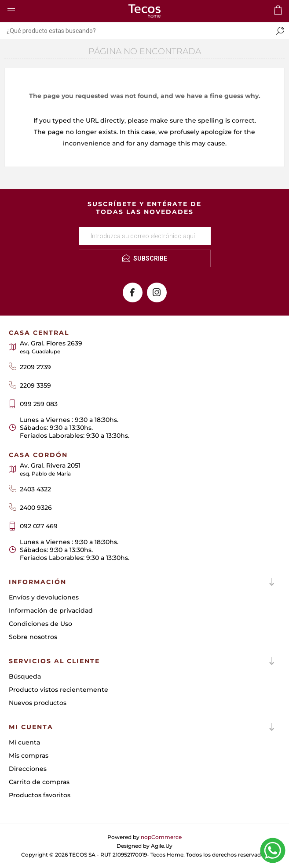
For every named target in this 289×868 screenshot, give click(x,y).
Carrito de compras (39, 782)
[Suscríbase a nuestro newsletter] (145, 236)
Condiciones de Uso (40, 624)
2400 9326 (36, 508)
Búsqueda (25, 676)
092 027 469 (39, 526)
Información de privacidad (51, 610)
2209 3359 (35, 385)
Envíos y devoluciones (44, 597)
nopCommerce (161, 837)
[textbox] (136, 31)
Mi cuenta (24, 742)
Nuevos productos (38, 703)
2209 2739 (35, 367)
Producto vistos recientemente (59, 690)
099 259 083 (39, 404)
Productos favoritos (40, 795)
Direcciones (28, 769)
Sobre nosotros (33, 637)
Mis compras (29, 755)
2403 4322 (35, 489)
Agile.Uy (162, 846)
